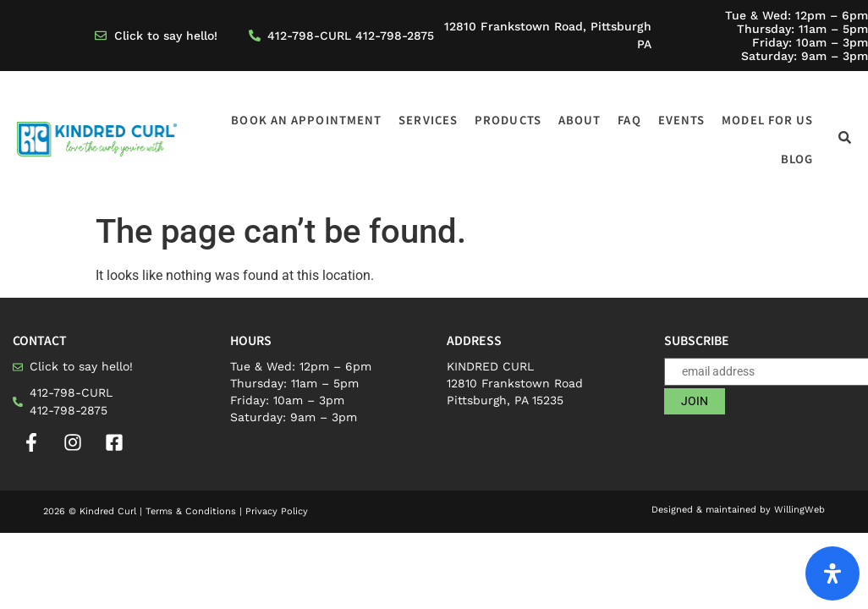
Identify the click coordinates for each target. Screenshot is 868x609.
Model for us (767, 120)
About (580, 120)
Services (428, 120)
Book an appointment (306, 120)
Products (508, 120)
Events (682, 120)
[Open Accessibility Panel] (832, 573)
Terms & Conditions (191, 511)
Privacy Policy (277, 511)
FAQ (629, 120)
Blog (797, 159)
